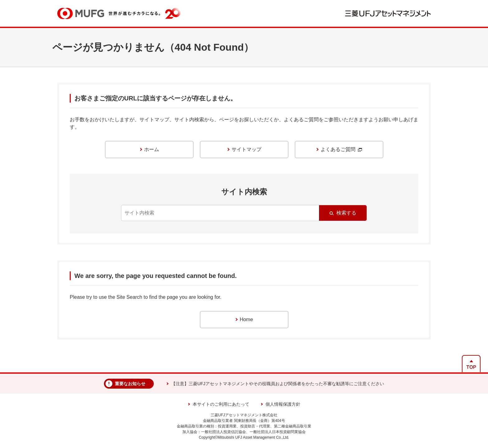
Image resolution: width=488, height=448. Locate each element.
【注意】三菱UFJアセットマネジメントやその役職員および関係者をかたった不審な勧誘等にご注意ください (278, 384)
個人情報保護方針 (283, 404)
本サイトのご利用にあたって (221, 404)
